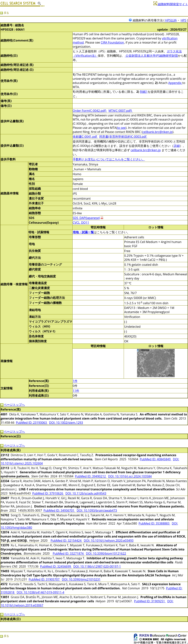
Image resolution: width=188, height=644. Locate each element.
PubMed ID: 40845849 (155, 459)
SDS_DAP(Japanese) (86, 218)
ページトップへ (12, 405)
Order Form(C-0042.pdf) (90, 111)
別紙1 (144, 92)
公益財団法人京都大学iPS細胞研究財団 (151, 56)
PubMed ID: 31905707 (44, 579)
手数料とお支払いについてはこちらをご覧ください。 (109, 159)
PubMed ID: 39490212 (91, 476)
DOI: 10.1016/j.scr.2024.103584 (130, 476)
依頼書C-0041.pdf (85, 137)
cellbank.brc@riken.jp (158, 132)
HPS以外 (171, 20)
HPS (183, 20)
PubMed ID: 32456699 (56, 566)
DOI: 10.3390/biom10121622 (106, 553)
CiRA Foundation (112, 42)
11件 (76, 391)
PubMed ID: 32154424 (66, 541)
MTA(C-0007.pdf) (121, 111)
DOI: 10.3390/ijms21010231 (81, 579)
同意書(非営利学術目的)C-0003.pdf (123, 137)
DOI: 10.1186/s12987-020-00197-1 (97, 566)
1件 (75, 381)
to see (121, 128)
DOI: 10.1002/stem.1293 (66, 423)
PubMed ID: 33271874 (69, 553)
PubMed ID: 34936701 (59, 510)
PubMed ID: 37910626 (48, 493)
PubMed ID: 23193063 (32, 423)
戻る (5, 13)
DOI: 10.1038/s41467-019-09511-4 (41, 592)
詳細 (177, 146)
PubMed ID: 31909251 (150, 601)
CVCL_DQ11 (81, 223)
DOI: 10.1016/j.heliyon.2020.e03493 (109, 541)
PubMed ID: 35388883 (154, 523)
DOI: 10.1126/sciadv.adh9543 (86, 493)
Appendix (175, 83)
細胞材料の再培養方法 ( (147, 20)
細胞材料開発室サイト (171, 4)
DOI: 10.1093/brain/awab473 (97, 510)
